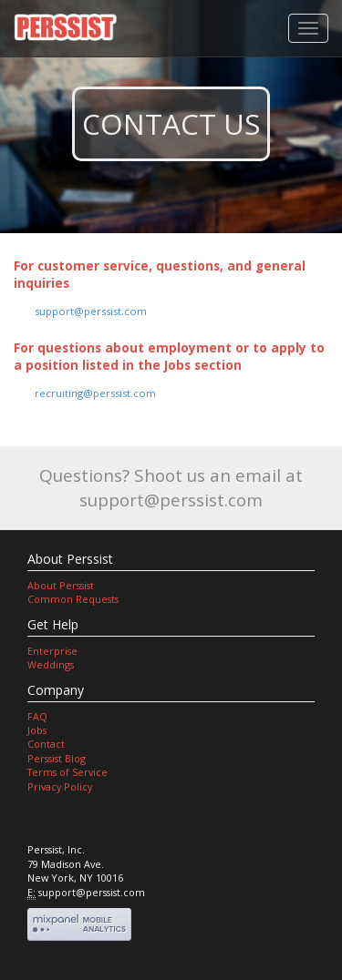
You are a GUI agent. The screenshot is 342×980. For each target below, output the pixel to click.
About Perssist (61, 585)
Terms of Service (67, 772)
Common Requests (73, 599)
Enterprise (52, 651)
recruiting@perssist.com (95, 393)
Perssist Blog (57, 758)
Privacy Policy (60, 786)
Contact (46, 744)
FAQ (37, 716)
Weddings (51, 664)
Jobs (37, 730)
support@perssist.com (91, 311)
